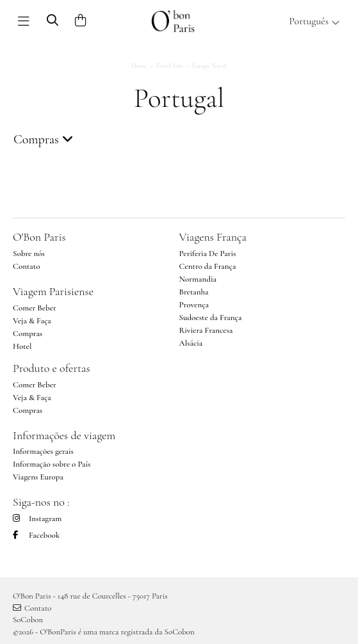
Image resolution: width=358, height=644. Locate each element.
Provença (194, 305)
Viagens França (213, 237)
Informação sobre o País (52, 464)
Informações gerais (43, 451)
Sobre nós (29, 254)
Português (314, 21)
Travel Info (169, 66)
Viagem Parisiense (53, 291)
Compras (28, 334)
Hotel (22, 346)
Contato (26, 266)
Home (139, 66)
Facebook (36, 535)
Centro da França (208, 266)
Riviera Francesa (206, 330)
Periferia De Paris (208, 254)
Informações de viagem (64, 435)
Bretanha (194, 292)
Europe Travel (209, 66)
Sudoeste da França (211, 318)
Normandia (198, 279)
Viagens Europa (38, 477)
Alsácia (191, 343)
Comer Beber (35, 308)
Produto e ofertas (52, 368)
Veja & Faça (32, 321)
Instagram (37, 519)
